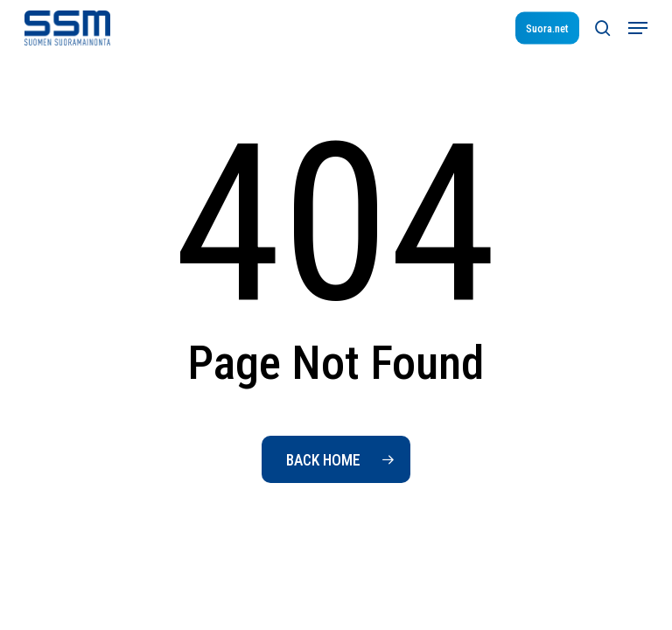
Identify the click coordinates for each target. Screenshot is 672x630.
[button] (638, 28)
